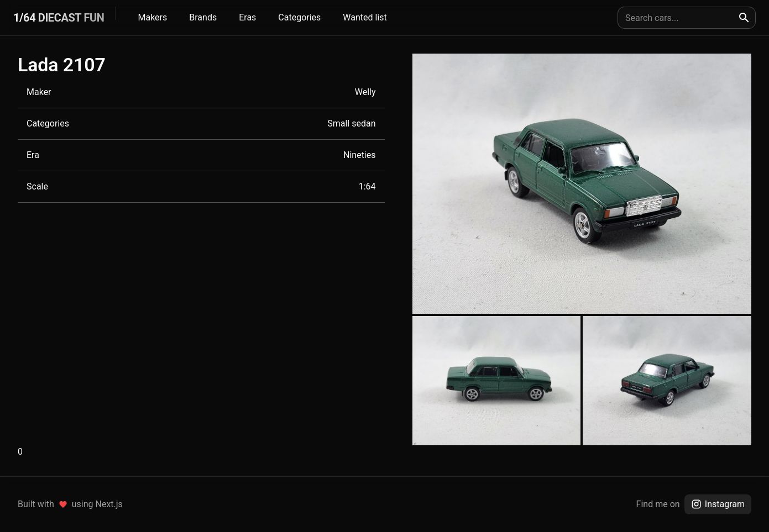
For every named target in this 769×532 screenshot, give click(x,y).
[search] (744, 18)
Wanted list (365, 17)
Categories (299, 17)
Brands (203, 17)
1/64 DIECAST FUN (59, 18)
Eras (247, 17)
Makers (152, 17)
